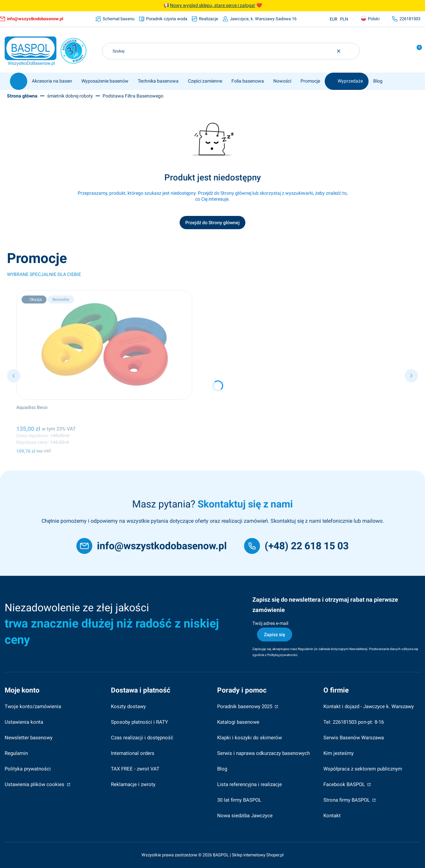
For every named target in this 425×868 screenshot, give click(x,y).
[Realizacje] (205, 19)
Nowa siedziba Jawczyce (245, 816)
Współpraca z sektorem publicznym (363, 769)
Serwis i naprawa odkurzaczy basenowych (263, 753)
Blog (222, 769)
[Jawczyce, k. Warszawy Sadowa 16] (260, 19)
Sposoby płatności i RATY (139, 722)
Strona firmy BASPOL (347, 800)
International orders (133, 753)
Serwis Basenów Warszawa (354, 738)
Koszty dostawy (128, 706)
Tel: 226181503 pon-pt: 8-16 (354, 722)
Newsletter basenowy (29, 738)
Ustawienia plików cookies (35, 784)
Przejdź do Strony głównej (212, 223)
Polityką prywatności (282, 655)
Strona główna (22, 96)
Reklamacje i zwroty (133, 784)
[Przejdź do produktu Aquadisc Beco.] (104, 345)
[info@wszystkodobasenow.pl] (152, 546)
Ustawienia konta (24, 722)
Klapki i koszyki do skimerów (250, 738)
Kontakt (332, 816)
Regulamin (306, 649)
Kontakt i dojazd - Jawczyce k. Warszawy (369, 706)
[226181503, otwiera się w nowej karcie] (406, 19)
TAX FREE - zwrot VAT (135, 769)
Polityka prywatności (28, 769)
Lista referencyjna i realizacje (250, 784)
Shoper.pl (275, 855)
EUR (334, 19)
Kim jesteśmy (339, 753)
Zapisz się (275, 634)
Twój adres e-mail (270, 623)
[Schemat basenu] (115, 19)
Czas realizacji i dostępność (142, 738)
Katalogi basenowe (238, 722)
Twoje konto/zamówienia (33, 706)
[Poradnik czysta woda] (163, 19)
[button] (352, 51)
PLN (344, 19)
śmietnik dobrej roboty (70, 96)
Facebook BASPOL (345, 784)
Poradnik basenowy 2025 (245, 706)
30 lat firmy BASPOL (239, 800)
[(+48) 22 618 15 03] (296, 546)
